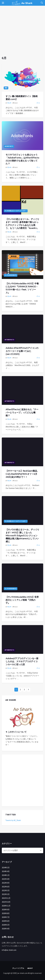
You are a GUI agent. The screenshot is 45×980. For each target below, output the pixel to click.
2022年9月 (6, 883)
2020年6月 (6, 921)
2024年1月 (6, 875)
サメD (9, 167)
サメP (9, 103)
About (30, 968)
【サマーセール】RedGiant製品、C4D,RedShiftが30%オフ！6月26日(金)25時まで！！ (22, 474)
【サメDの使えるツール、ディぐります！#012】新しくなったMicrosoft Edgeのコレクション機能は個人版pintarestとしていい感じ (22, 536)
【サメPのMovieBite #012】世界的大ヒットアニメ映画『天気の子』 (22, 600)
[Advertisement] (22, 33)
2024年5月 (6, 868)
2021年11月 (6, 898)
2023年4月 (6, 879)
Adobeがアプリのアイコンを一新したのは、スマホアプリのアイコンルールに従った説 (22, 661)
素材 (6, 88)
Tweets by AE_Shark (13, 820)
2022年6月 (6, 887)
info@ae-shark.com (9, 950)
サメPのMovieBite (11, 275)
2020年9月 (6, 910)
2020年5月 (6, 925)
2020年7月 (6, 917)
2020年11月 (6, 906)
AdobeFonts (9, 146)
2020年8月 (6, 913)
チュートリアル (18, 968)
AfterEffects (9, 340)
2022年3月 (6, 894)
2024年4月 (6, 871)
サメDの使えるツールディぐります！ (16, 211)
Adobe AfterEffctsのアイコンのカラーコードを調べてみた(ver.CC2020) (22, 351)
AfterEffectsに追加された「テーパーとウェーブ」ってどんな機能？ (22, 412)
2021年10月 (6, 902)
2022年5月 (6, 890)
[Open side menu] (3, 3)
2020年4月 (6, 929)
